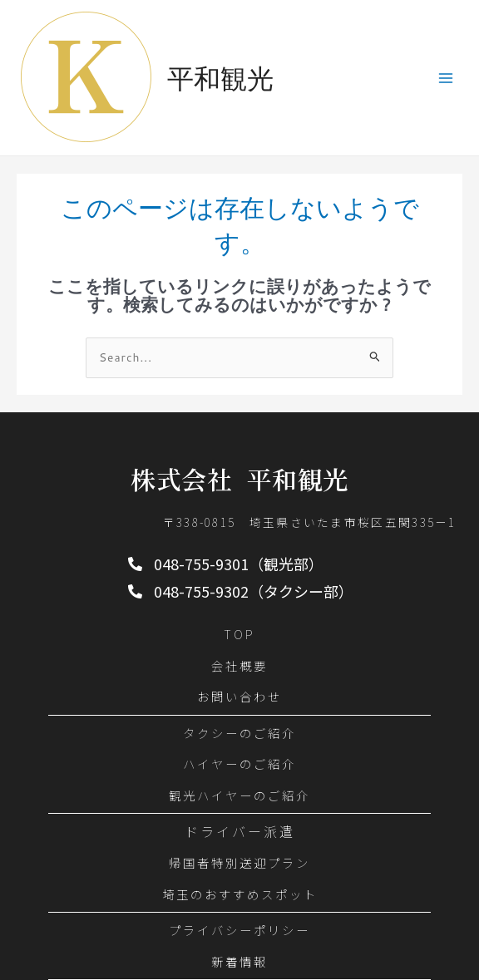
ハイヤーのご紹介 (239, 763)
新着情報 (239, 961)
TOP (239, 634)
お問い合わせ (239, 696)
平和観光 (220, 78)
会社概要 (239, 665)
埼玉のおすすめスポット (240, 894)
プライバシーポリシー (239, 930)
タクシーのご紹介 (239, 733)
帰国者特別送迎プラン (239, 862)
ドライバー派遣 (240, 832)
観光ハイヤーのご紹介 (239, 795)
